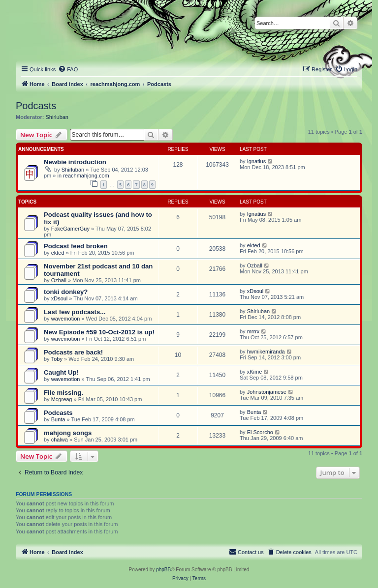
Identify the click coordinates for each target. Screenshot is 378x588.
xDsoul (60, 298)
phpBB (163, 570)
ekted (58, 253)
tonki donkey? (66, 292)
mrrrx (253, 331)
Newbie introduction (75, 162)
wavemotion (66, 319)
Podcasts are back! (73, 352)
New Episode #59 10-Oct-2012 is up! (99, 332)
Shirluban (57, 117)
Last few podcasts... (75, 312)
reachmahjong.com (86, 176)
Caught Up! (61, 372)
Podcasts (36, 106)
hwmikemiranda (266, 352)
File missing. (63, 393)
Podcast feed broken (76, 246)
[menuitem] (68, 69)
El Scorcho (260, 432)
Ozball (59, 280)
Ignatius (257, 161)
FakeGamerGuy (70, 229)
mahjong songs (68, 433)
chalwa (60, 440)
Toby (57, 359)
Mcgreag (62, 399)
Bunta (58, 419)
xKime (255, 372)
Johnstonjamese (267, 392)
